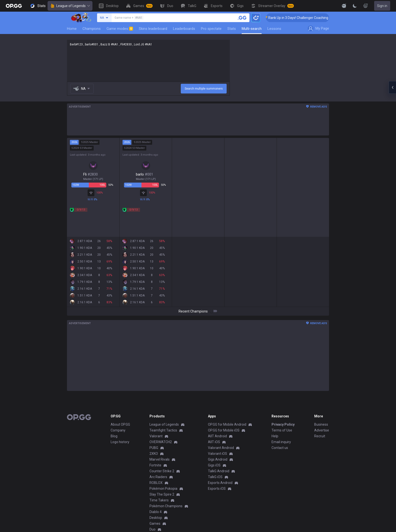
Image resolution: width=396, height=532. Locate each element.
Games (155, 524)
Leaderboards (184, 29)
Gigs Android (218, 459)
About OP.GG (120, 424)
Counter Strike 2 (162, 471)
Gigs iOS (214, 465)
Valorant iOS (218, 454)
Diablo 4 (156, 512)
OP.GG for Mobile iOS (224, 430)
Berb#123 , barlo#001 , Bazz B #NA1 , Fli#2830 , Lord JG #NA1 (148, 61)
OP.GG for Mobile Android (227, 424)
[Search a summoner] (242, 18)
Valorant (156, 436)
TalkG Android (219, 471)
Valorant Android (221, 448)
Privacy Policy (283, 424)
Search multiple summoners (204, 89)
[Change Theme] (355, 6)
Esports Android (220, 483)
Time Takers (159, 500)
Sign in (382, 6)
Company (118, 430)
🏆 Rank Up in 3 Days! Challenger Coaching (302, 18)
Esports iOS (217, 489)
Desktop (156, 518)
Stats (232, 29)
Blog (114, 436)
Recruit (320, 436)
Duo (153, 529)
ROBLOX (156, 483)
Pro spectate (211, 29)
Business (321, 424)
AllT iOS (214, 442)
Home (72, 29)
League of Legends (70, 6)
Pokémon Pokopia (163, 489)
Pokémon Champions (166, 506)
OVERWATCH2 (161, 442)
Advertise (322, 430)
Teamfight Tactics (163, 430)
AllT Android (217, 436)
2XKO (154, 454)
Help (275, 436)
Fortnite (155, 465)
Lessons (274, 29)
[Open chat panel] (392, 87)
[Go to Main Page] (14, 6)
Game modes (120, 29)
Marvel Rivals (160, 459)
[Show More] (344, 6)
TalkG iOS (215, 477)
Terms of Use (282, 430)
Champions (92, 29)
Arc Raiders (158, 477)
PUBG (154, 448)
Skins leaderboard (153, 29)
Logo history (120, 442)
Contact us (280, 448)
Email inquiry (281, 442)
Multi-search (252, 29)
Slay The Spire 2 (162, 494)
